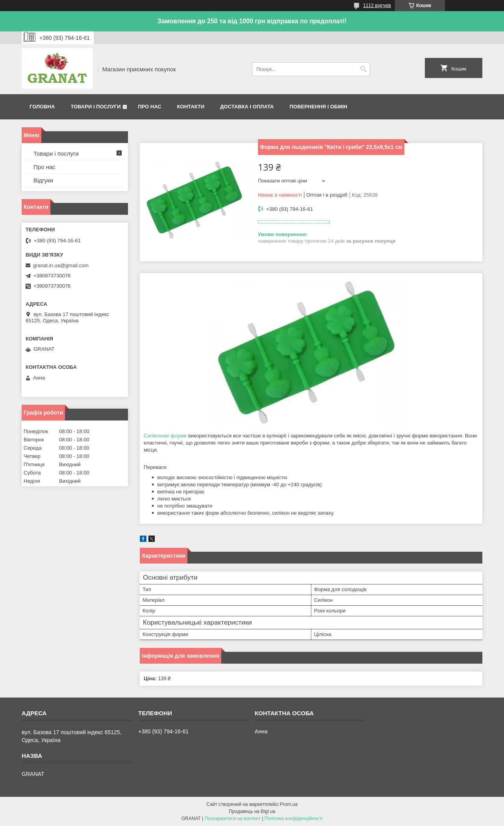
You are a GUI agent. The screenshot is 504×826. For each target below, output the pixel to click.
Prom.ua (289, 804)
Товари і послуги (95, 107)
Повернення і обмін (318, 107)
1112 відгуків (377, 6)
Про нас (149, 107)
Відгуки (43, 180)
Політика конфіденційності (294, 819)
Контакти (191, 107)
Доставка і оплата (247, 107)
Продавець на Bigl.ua (252, 811)
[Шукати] (363, 69)
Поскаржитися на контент (232, 819)
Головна (42, 107)
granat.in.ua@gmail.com (61, 265)
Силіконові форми (165, 436)
